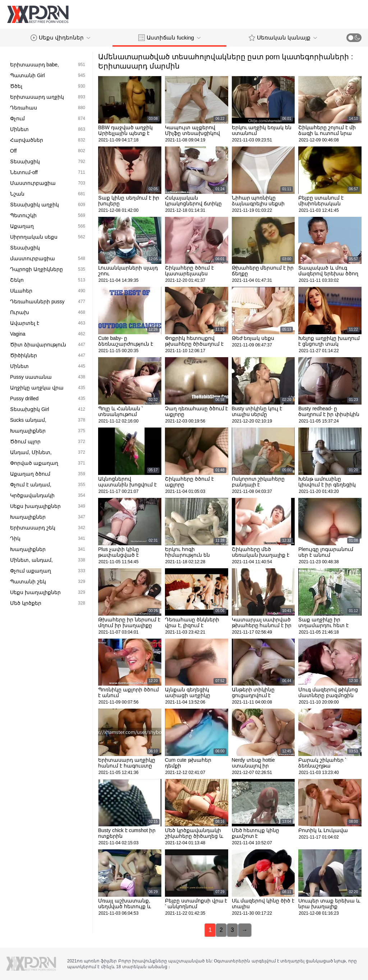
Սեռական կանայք (283, 38)
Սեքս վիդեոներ (60, 38)
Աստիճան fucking (169, 38)
